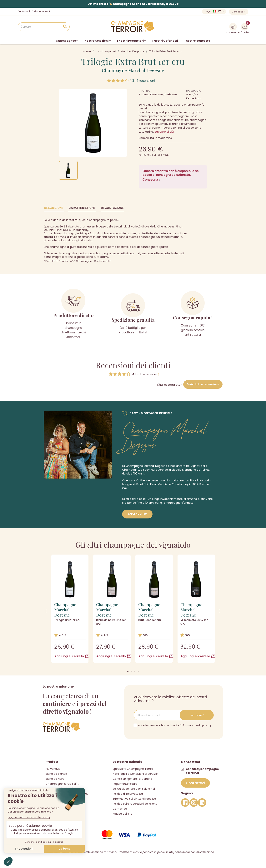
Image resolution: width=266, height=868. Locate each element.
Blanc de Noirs (55, 779)
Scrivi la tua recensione (203, 384)
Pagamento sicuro (125, 784)
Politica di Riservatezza (128, 794)
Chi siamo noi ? (41, 11)
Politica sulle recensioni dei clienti (135, 804)
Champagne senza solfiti (62, 784)
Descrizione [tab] (54, 208)
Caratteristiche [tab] (82, 208)
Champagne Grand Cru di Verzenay (139, 4)
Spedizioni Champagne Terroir (133, 769)
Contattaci (120, 809)
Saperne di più (164, 132)
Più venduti (53, 769)
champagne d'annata (179, 503)
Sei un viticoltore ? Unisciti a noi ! (135, 789)
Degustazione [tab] (112, 208)
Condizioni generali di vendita (132, 779)
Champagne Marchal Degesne (133, 70)
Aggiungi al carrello (70, 656)
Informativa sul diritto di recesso (134, 799)
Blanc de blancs (56, 774)
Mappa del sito (123, 814)
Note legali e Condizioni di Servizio (135, 774)
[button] (128, 671)
